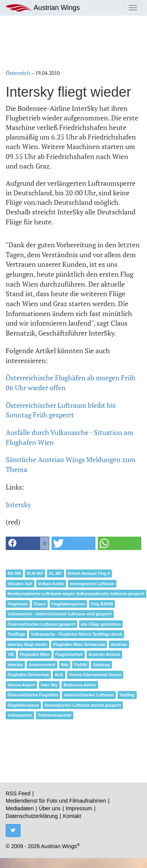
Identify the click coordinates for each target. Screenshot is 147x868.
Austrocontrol (42, 665)
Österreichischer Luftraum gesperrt (41, 624)
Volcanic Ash (20, 584)
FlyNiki (81, 665)
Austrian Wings (43, 8)
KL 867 (55, 573)
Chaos (40, 604)
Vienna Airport (21, 685)
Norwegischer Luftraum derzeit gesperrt (83, 705)
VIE (11, 654)
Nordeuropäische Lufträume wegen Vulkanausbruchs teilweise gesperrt (76, 594)
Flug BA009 (102, 604)
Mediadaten (20, 808)
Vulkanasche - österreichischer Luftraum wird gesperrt (60, 614)
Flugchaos (18, 604)
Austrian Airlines (105, 654)
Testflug (127, 695)
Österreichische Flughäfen (33, 695)
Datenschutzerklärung (32, 816)
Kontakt (72, 816)
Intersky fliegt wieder (27, 644)
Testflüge (16, 634)
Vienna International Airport (95, 675)
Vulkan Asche (51, 584)
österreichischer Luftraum (89, 695)
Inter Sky (49, 685)
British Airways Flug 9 (89, 573)
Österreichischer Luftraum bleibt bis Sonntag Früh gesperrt (61, 410)
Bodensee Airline (80, 685)
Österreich (18, 73)
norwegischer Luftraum (92, 584)
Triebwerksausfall (55, 715)
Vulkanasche (20, 715)
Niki (65, 665)
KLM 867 (35, 573)
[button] (27, 543)
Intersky (18, 505)
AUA (59, 675)
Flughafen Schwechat (28, 675)
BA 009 (14, 573)
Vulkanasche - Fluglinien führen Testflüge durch (77, 634)
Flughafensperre (23, 705)
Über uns (50, 808)
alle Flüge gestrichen (101, 624)
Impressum (79, 808)
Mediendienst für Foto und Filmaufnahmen (56, 801)
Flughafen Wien (35, 654)
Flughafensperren (69, 604)
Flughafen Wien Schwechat (79, 644)
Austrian (119, 644)
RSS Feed (18, 793)
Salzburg (101, 665)
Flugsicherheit (69, 654)
